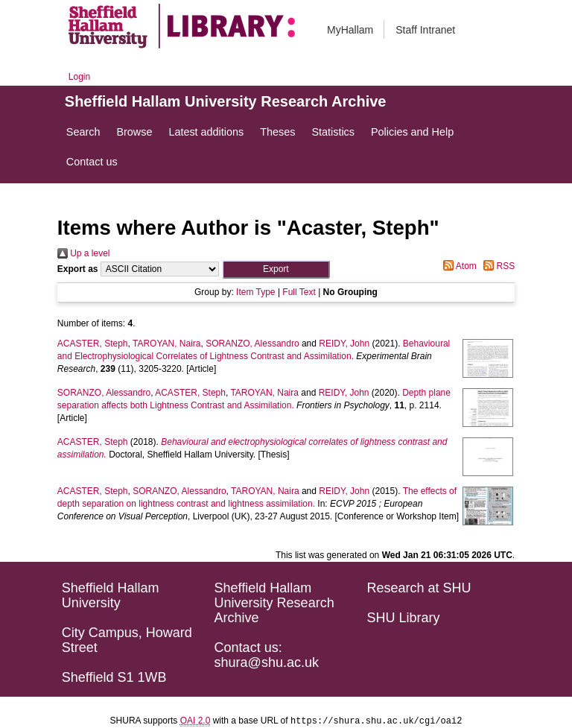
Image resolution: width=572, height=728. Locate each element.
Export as (78, 269)
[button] (276, 269)
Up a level (84, 253)
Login (79, 77)
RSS (497, 266)
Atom (458, 266)
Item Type (255, 292)
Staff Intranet (425, 30)
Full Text (299, 292)
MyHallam (350, 30)
